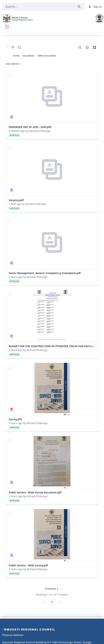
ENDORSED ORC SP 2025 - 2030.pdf (30, 127)
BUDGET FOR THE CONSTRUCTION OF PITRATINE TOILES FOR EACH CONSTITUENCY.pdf (52, 346)
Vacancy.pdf (16, 200)
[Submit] (79, 7)
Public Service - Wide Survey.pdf (28, 565)
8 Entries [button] (53, 589)
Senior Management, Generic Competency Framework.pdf (45, 273)
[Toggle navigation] (7, 27)
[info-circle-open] (87, 47)
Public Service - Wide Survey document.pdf (35, 492)
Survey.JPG (15, 419)
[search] (80, 47)
